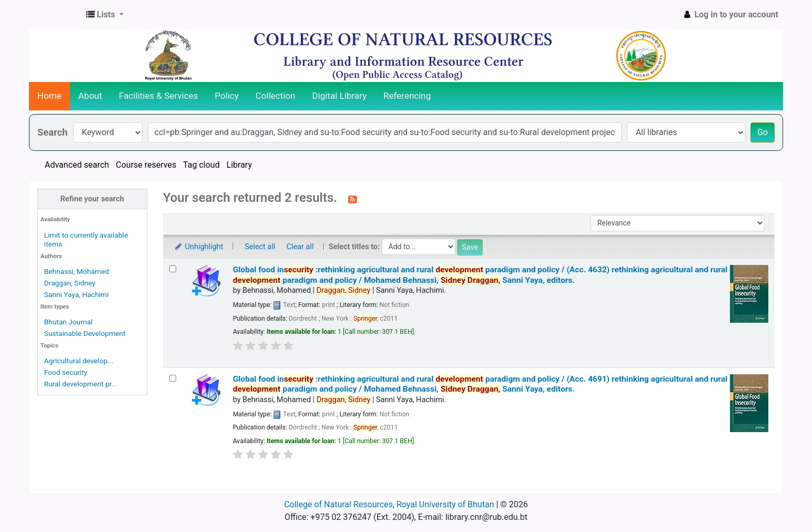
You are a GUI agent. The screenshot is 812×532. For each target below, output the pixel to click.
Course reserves (146, 165)
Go (763, 132)
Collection (276, 96)
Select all (260, 247)
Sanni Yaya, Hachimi (77, 294)
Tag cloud (201, 165)
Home (49, 96)
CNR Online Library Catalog (56, 15)
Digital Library (340, 96)
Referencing (407, 96)
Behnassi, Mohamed (77, 271)
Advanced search (77, 165)
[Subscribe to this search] (353, 199)
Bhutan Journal (68, 322)
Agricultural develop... (79, 361)
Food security (66, 372)
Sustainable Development (85, 333)
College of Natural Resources (338, 504)
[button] (105, 15)
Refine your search (92, 199)
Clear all (300, 247)
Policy (227, 96)
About (90, 96)
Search (53, 132)
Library (239, 165)
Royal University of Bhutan (445, 504)
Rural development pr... (81, 384)
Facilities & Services (158, 96)
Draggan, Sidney (70, 283)
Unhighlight (199, 247)
